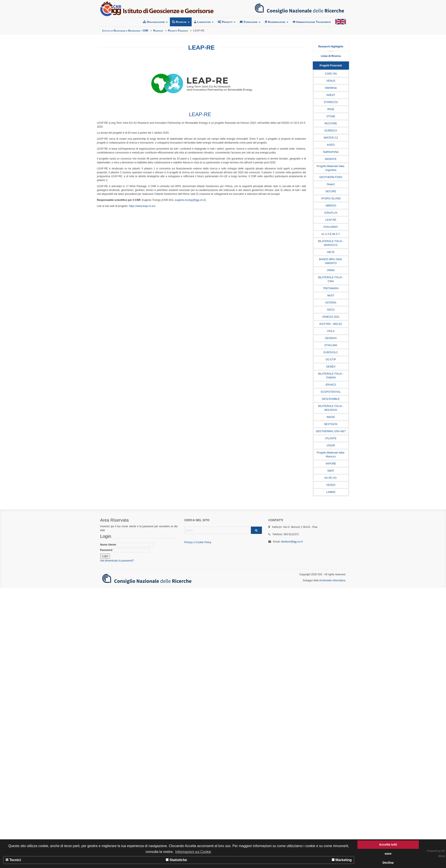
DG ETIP (331, 360)
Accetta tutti (388, 845)
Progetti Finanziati (331, 66)
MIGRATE (331, 159)
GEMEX (331, 367)
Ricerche (181, 22)
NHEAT (331, 95)
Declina (388, 863)
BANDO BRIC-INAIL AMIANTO (331, 261)
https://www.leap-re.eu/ (142, 206)
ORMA (331, 270)
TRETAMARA (331, 288)
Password (125, 550)
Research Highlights (331, 47)
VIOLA (331, 331)
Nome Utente (127, 545)
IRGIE (331, 109)
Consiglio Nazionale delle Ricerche (299, 9)
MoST (331, 296)
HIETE (331, 252)
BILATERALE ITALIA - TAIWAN (331, 376)
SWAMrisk (331, 88)
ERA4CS (331, 385)
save (388, 854)
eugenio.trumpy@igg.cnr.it (190, 200)
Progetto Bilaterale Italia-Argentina (331, 168)
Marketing (342, 860)
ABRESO (331, 206)
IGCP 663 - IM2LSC (331, 324)
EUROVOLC (331, 352)
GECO (331, 310)
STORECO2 (331, 102)
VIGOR (331, 446)
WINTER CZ (331, 138)
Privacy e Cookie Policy (198, 542)
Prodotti (226, 22)
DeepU (331, 184)
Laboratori (204, 22)
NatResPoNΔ (331, 152)
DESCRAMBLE (331, 399)
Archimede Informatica (332, 580)
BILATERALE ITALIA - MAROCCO (331, 243)
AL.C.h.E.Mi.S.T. (331, 234)
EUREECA (331, 131)
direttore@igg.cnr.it (292, 542)
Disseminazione (276, 22)
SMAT (331, 471)
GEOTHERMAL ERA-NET (331, 431)
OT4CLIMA (331, 345)
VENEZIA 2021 (331, 317)
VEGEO (331, 485)
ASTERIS (331, 303)
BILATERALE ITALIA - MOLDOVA (331, 408)
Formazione (250, 22)
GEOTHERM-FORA (331, 177)
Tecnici (13, 860)
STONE (331, 116)
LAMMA (331, 492)
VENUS (331, 81)
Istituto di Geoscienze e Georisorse (157, 9)
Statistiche (176, 860)
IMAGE (331, 417)
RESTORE (331, 124)
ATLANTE (331, 438)
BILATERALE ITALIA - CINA (331, 279)
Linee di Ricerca (331, 56)
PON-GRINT (331, 227)
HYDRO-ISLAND (331, 199)
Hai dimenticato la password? (117, 561)
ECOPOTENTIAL (331, 392)
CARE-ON (331, 74)
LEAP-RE (331, 220)
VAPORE (331, 464)
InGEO (331, 145)
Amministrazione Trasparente (312, 22)
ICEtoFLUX (331, 213)
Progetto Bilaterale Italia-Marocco (331, 455)
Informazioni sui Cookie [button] (193, 852)
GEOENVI (331, 338)
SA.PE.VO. (331, 478)
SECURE (331, 191)
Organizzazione (155, 22)
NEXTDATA (331, 424)
